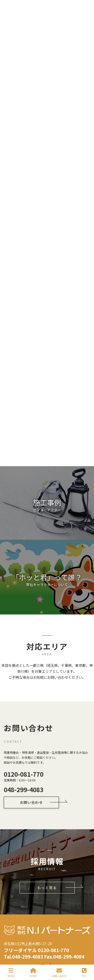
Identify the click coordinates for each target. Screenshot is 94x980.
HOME (33, 973)
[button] (47, 485)
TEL (84, 973)
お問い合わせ (59, 973)
